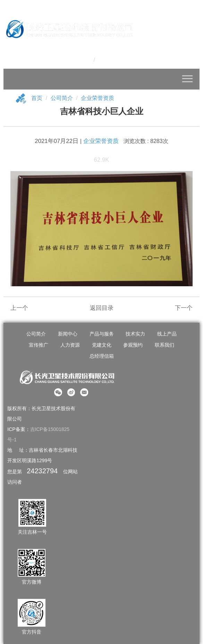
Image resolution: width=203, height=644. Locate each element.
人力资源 (70, 345)
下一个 (184, 308)
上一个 (19, 308)
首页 (37, 98)
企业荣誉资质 (98, 98)
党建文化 (102, 345)
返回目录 (102, 308)
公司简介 (62, 98)
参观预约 (133, 345)
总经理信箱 (102, 356)
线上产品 (167, 334)
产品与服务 (102, 334)
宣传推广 (39, 345)
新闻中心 (68, 334)
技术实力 (135, 334)
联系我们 (164, 345)
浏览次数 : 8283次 (146, 141)
